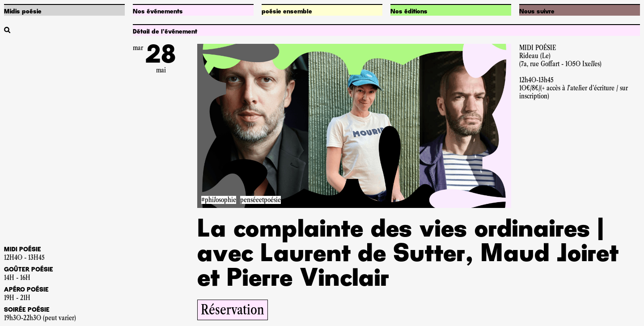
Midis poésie (23, 12)
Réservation (233, 310)
